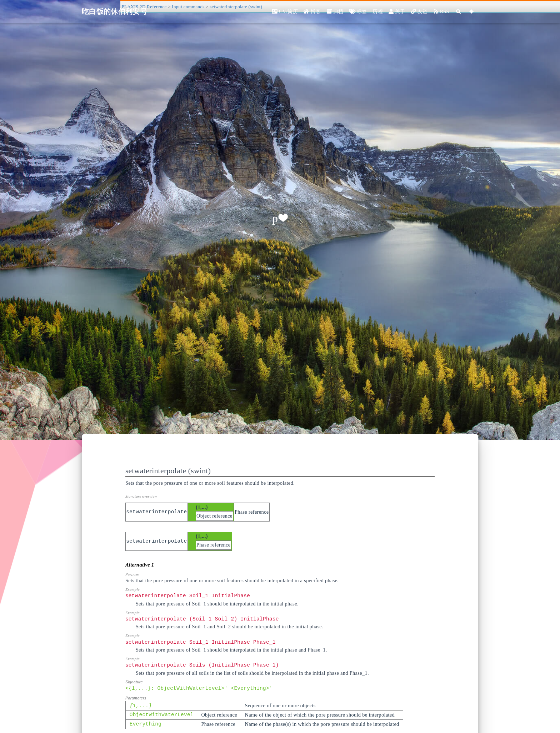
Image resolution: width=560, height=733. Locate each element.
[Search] (459, 12)
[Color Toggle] (472, 12)
